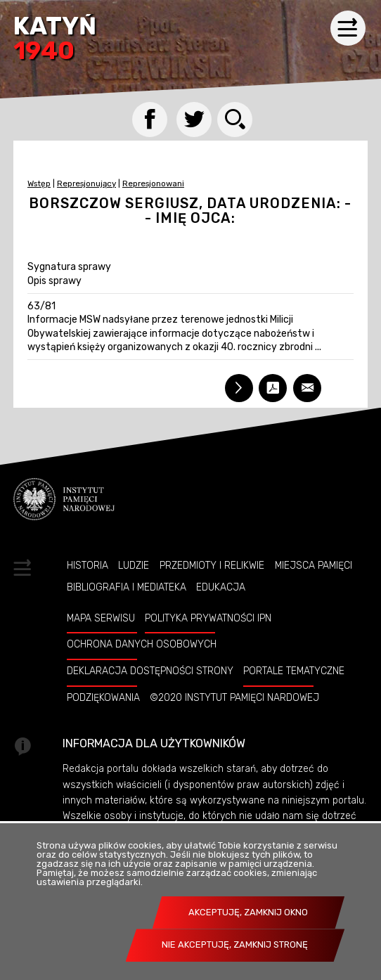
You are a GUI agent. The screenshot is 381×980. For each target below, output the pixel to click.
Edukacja (221, 587)
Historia (88, 565)
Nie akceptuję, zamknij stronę (235, 944)
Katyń (55, 40)
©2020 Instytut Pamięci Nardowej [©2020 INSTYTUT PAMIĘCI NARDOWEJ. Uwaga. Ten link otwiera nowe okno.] (234, 697)
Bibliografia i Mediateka (127, 587)
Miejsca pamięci (314, 565)
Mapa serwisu (101, 618)
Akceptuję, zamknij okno (248, 912)
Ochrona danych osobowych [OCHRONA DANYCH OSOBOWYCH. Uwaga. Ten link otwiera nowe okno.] (142, 644)
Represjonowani (153, 183)
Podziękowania (103, 697)
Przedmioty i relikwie (212, 565)
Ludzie (134, 565)
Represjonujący (86, 183)
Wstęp (39, 183)
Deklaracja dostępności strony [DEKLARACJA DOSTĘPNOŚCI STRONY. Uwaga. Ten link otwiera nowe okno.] (150, 671)
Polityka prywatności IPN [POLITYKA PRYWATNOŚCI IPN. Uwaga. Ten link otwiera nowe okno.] (208, 618)
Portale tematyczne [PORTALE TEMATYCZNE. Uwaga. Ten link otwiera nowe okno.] (294, 671)
